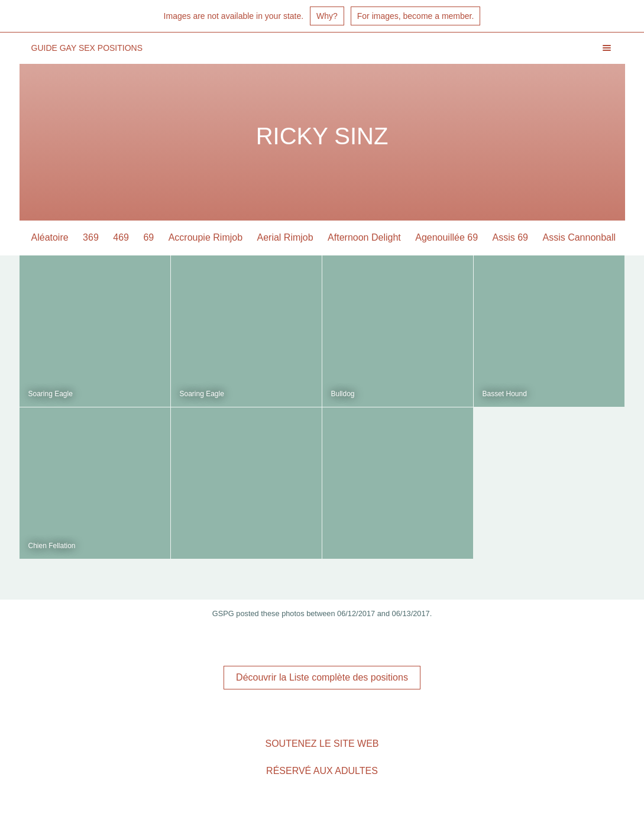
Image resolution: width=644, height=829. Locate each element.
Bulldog (343, 394)
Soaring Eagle (51, 394)
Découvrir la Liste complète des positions (322, 677)
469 (121, 237)
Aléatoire (50, 237)
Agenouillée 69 (446, 237)
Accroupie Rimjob (206, 237)
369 (91, 237)
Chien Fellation (52, 546)
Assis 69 (510, 237)
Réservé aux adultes (322, 771)
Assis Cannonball (579, 237)
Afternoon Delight (364, 237)
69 (148, 237)
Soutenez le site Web (322, 744)
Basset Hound (505, 394)
